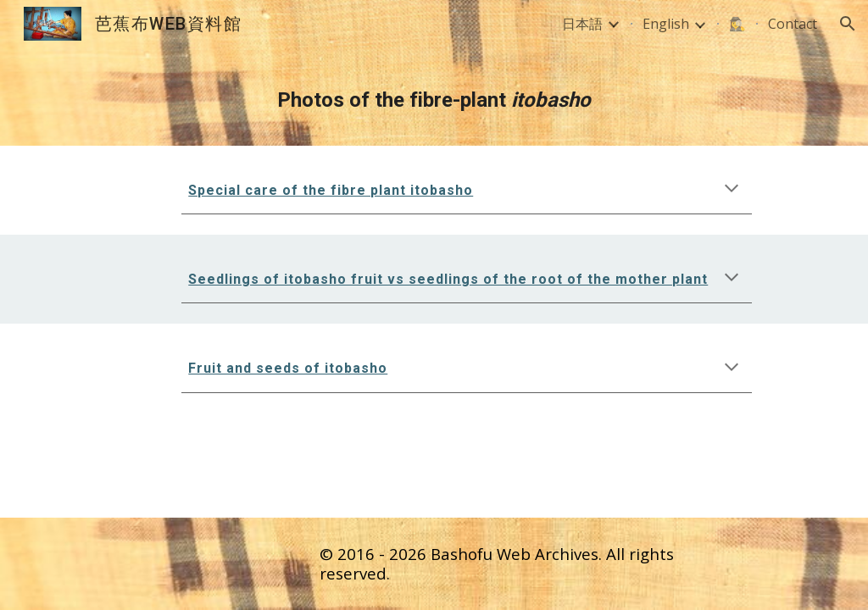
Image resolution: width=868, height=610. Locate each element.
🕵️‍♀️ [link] (737, 24)
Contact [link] (793, 24)
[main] (434, 97)
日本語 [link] (582, 24)
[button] (848, 24)
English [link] (666, 24)
